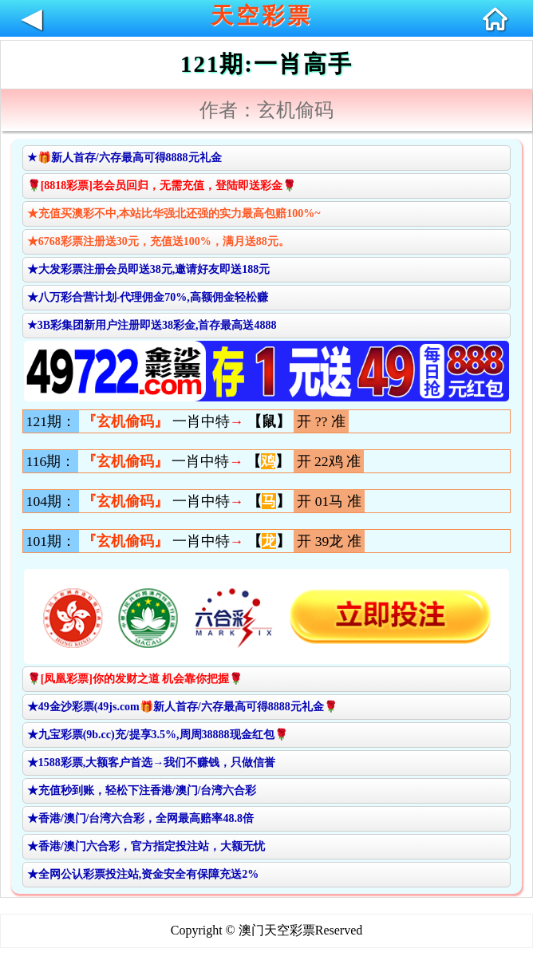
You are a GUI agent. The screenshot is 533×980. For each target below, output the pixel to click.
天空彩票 (262, 16)
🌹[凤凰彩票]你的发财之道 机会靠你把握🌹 (135, 679)
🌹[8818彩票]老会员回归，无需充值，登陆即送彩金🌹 (162, 186)
